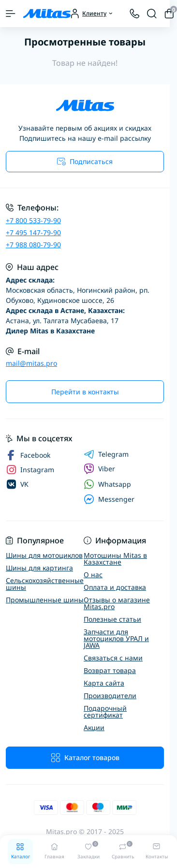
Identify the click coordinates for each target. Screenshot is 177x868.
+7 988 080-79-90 (33, 245)
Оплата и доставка (115, 587)
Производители (110, 696)
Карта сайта (104, 683)
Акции (94, 727)
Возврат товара (110, 670)
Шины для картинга (39, 568)
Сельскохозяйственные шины (45, 584)
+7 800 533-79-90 (33, 220)
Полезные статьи (112, 619)
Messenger (109, 499)
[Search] (152, 14)
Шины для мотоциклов (44, 555)
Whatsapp (107, 484)
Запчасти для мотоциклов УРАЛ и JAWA (116, 638)
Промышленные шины (45, 600)
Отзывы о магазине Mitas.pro (117, 603)
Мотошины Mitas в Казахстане (115, 559)
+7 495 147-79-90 (33, 232)
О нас (93, 575)
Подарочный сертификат (105, 711)
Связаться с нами (113, 658)
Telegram (106, 454)
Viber (99, 469)
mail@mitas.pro (31, 363)
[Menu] (11, 14)
